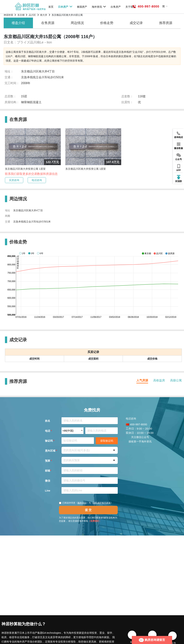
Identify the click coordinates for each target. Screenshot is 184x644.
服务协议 (82, 503)
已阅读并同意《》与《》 (86, 503)
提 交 (88, 510)
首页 (51, 7)
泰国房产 (82, 7)
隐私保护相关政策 (102, 503)
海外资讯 (99, 7)
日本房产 (65, 7)
